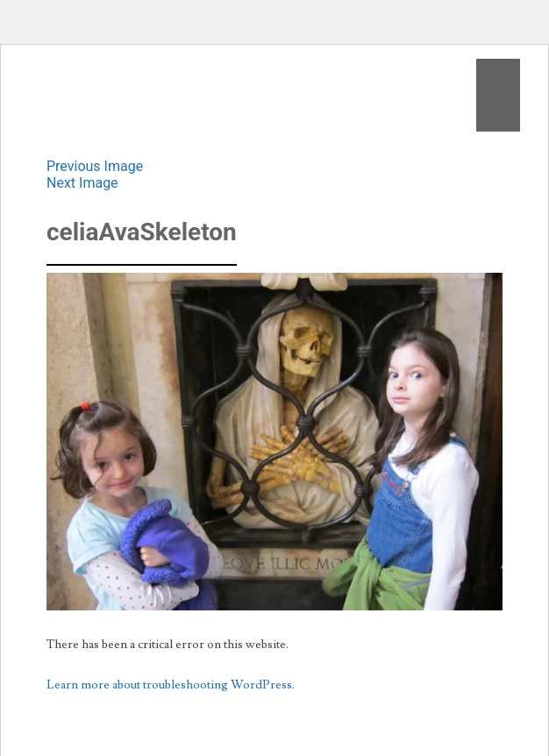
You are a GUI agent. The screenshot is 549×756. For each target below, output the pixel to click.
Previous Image (95, 166)
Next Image (82, 183)
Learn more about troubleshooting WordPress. (171, 685)
